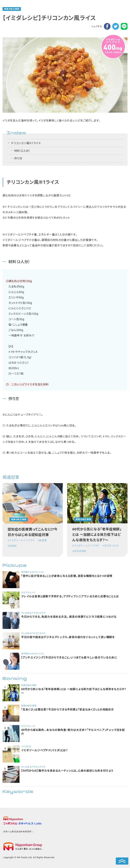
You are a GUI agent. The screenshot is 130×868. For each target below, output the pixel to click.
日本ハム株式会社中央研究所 (17, 832)
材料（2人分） (22, 151)
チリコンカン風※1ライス (26, 143)
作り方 (18, 158)
